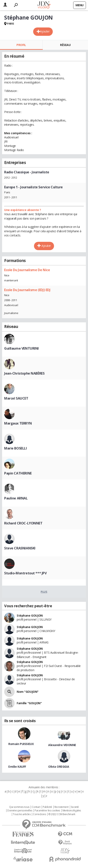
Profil (21, 45)
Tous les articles (22, 814)
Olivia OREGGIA (59, 767)
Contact (36, 807)
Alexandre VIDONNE (62, 745)
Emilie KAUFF (17, 767)
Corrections (39, 814)
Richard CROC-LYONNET (23, 523)
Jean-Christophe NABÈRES (24, 373)
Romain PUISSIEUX (21, 744)
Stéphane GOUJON (30, 615)
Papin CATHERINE (18, 473)
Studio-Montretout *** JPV (25, 573)
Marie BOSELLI (16, 448)
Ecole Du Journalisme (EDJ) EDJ (27, 290)
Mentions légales (72, 811)
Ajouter (45, 31)
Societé (75, 807)
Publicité (47, 807)
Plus (44, 592)
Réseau (65, 45)
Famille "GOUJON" (29, 703)
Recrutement (61, 807)
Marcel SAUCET (16, 398)
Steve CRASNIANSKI (20, 548)
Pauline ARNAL (16, 498)
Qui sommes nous (19, 807)
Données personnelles (20, 811)
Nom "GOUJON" (28, 692)
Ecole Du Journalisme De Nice (27, 270)
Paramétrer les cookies (47, 811)
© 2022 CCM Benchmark (62, 814)
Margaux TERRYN (18, 423)
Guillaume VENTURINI (21, 348)
